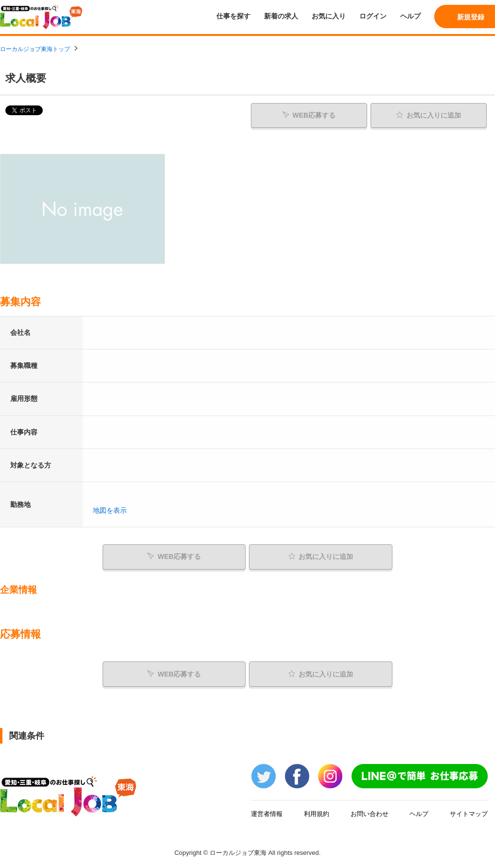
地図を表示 (110, 510)
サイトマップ (469, 814)
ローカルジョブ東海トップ (35, 49)
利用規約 (317, 814)
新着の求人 (281, 16)
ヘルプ (410, 16)
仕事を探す (233, 16)
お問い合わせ (370, 814)
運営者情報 (267, 814)
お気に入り (329, 16)
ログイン (373, 16)
